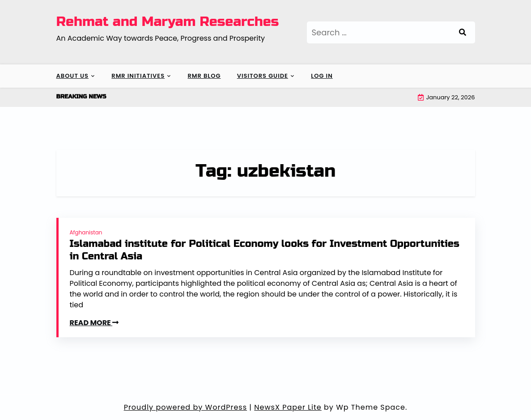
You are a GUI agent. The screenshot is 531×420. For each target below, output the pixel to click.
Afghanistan (86, 232)
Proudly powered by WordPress (185, 407)
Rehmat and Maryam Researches (168, 21)
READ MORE (94, 323)
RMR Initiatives (138, 76)
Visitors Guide (263, 76)
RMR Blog (204, 76)
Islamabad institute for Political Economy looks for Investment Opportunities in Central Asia (265, 250)
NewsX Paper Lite (288, 407)
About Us (73, 76)
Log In (322, 76)
